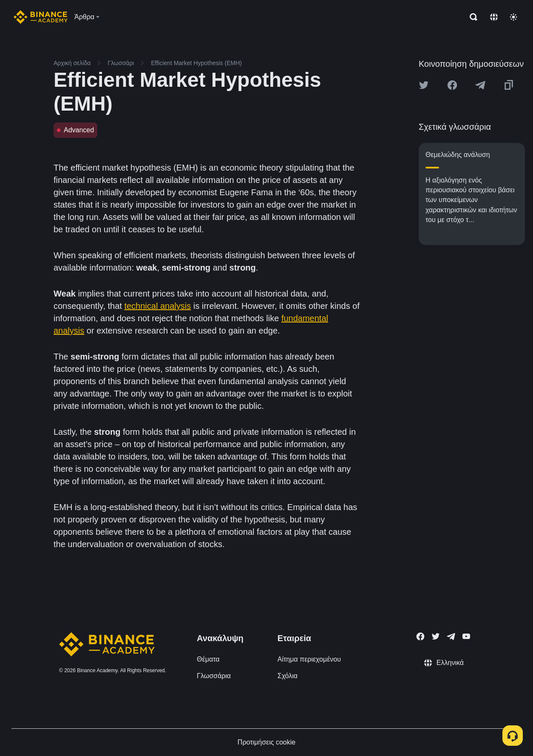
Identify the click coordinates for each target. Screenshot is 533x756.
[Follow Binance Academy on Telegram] (451, 636)
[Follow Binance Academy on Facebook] (420, 636)
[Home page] (41, 17)
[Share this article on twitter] (424, 85)
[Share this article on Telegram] (480, 85)
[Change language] (494, 17)
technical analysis (157, 306)
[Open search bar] (471, 17)
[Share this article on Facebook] (452, 85)
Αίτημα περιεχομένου (309, 659)
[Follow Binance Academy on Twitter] (436, 636)
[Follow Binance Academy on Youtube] (466, 636)
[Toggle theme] (513, 17)
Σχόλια (288, 676)
